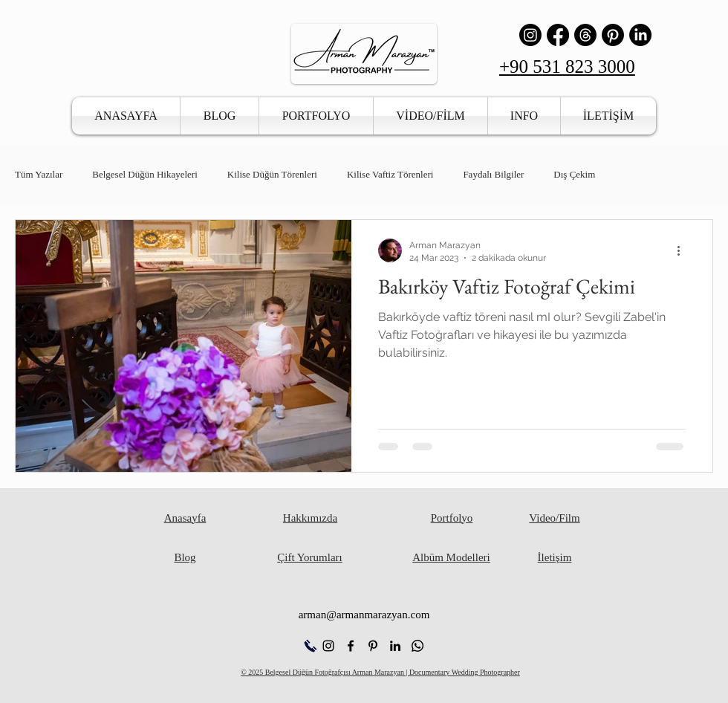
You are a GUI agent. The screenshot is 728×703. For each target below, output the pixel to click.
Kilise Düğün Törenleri (272, 174)
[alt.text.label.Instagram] (328, 646)
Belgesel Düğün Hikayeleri (145, 174)
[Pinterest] (613, 35)
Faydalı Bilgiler (493, 174)
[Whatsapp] (417, 646)
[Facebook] (558, 35)
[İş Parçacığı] (585, 35)
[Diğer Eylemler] (683, 250)
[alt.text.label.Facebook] (351, 646)
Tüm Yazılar (39, 174)
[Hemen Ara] (310, 646)
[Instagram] (530, 35)
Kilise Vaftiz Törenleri (390, 174)
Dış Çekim (574, 174)
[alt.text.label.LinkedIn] (395, 646)
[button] (316, 116)
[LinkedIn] (640, 35)
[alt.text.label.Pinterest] (373, 646)
